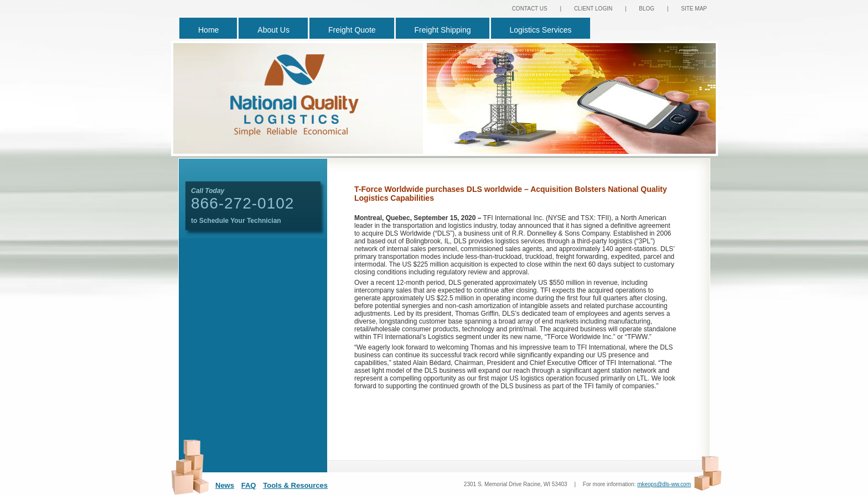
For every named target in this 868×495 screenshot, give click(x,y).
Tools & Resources (295, 485)
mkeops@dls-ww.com (664, 484)
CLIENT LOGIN (593, 9)
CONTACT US (530, 9)
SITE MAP (694, 9)
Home (208, 30)
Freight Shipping (443, 30)
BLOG (647, 9)
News (225, 485)
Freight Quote (352, 30)
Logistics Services (541, 30)
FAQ (249, 485)
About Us (273, 30)
